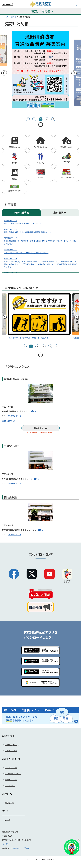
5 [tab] (53, 119)
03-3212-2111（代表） (20, 848)
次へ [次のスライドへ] (74, 73)
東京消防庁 (60, 213)
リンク (7, 819)
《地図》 (6, 844)
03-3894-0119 (14, 534)
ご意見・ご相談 (11, 750)
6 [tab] (57, 346)
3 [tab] (41, 119)
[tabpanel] (41, 70)
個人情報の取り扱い (13, 773)
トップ (5, 17)
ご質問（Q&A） (11, 744)
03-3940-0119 (14, 483)
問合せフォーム (41, 428)
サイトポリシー (11, 767)
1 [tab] (28, 119)
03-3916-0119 (14, 416)
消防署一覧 (9, 802)
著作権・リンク (11, 779)
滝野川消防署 (21, 213)
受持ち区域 (7, 421)
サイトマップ (10, 785)
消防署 (14, 17)
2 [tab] (34, 119)
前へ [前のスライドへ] (4, 73)
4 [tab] (47, 119)
